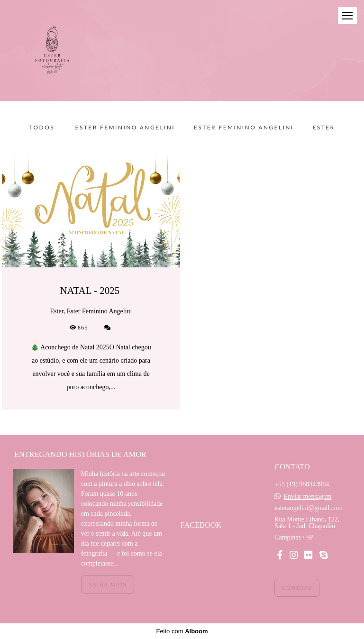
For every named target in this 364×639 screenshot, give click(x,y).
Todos (42, 128)
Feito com (182, 631)
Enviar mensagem (308, 497)
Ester (323, 128)
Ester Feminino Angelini (125, 128)
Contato (297, 588)
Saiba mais (108, 584)
